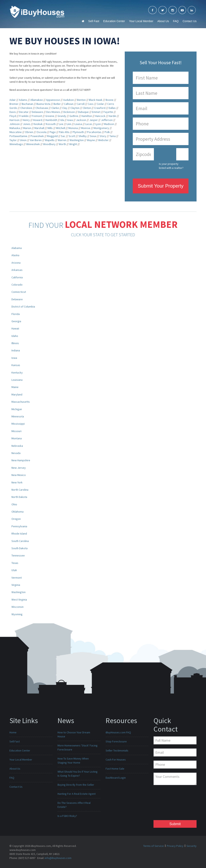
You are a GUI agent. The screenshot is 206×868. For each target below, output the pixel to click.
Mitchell (61, 128)
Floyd (13, 116)
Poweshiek (37, 136)
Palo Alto (64, 132)
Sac (63, 136)
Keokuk (38, 124)
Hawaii (15, 328)
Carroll (81, 104)
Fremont (37, 116)
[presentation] (170, 804)
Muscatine (16, 132)
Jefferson (107, 120)
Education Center (114, 21)
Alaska (15, 255)
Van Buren (36, 140)
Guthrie (74, 116)
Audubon (68, 100)
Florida (16, 314)
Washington (77, 140)
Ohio (14, 504)
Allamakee (37, 100)
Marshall (39, 128)
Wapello (50, 140)
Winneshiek (33, 144)
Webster (103, 140)
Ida (62, 120)
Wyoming (17, 614)
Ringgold (52, 136)
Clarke (55, 108)
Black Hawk (96, 100)
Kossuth (51, 124)
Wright (73, 144)
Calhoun (69, 104)
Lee (61, 124)
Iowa (70, 120)
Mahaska (15, 128)
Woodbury (49, 144)
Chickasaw (42, 108)
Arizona (16, 263)
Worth (62, 144)
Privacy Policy (175, 846)
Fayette (108, 112)
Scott (72, 136)
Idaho (15, 336)
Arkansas (17, 270)
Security (192, 846)
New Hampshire (21, 460)
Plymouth (78, 132)
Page (53, 132)
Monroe (86, 128)
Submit (175, 824)
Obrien (29, 132)
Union (23, 140)
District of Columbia (23, 307)
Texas (15, 563)
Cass (91, 104)
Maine (15, 387)
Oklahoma (18, 512)
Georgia (16, 321)
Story (103, 136)
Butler (57, 104)
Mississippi (18, 424)
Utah (14, 570)
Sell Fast (94, 21)
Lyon (98, 124)
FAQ (176, 21)
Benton (81, 100)
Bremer (14, 104)
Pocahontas (94, 132)
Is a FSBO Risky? (67, 816)
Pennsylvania (19, 526)
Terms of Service (153, 846)
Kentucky (17, 373)
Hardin (112, 116)
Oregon (16, 519)
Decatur (24, 112)
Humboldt (51, 120)
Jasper (94, 120)
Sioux (93, 136)
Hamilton (87, 116)
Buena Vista (43, 104)
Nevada (16, 453)
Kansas (16, 365)
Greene (50, 116)
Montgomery (101, 128)
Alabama (17, 248)
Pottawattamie (18, 136)
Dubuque (83, 112)
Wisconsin (18, 607)
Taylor (13, 140)
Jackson (81, 120)
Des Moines (53, 112)
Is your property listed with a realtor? (171, 166)
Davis (13, 112)
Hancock (100, 116)
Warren (62, 140)
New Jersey (19, 468)
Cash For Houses (116, 760)
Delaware (37, 112)
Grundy (62, 116)
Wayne (91, 140)
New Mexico (19, 475)
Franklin (24, 116)
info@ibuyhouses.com (58, 858)
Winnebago (16, 144)
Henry (26, 120)
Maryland (17, 394)
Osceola (41, 132)
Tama (113, 136)
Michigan (17, 409)
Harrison (14, 120)
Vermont (17, 578)
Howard (38, 120)
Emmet (96, 112)
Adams (23, 100)
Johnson (15, 124)
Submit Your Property (161, 186)
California (17, 277)
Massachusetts (21, 402)
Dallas (112, 108)
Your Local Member (141, 21)
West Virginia (19, 600)
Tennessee (18, 555)
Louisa (78, 124)
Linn (69, 124)
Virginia (16, 585)
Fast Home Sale (115, 769)
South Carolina (20, 541)
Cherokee (26, 108)
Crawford (100, 108)
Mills (50, 128)
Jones (27, 124)
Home (13, 732)
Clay (65, 108)
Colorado (17, 285)
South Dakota (20, 548)
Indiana (16, 350)
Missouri (16, 431)
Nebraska (17, 446)
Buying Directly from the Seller (76, 785)
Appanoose (53, 100)
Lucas (89, 124)
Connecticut (19, 292)
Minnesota (18, 416)
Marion (27, 128)
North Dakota (19, 497)
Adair (13, 100)
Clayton (75, 108)
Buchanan (27, 104)
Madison (109, 124)
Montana (17, 438)
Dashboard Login (116, 778)
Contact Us (190, 21)
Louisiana (17, 380)
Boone (110, 100)
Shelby (83, 136)
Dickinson (69, 112)
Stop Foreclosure (116, 741)
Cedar (100, 104)
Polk (107, 132)
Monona (73, 128)
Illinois (15, 343)
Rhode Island (19, 534)
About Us (163, 21)
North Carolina (20, 490)
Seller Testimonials (117, 750)
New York (17, 482)
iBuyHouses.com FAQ (118, 732)
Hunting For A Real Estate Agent (77, 794)
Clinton (87, 108)
